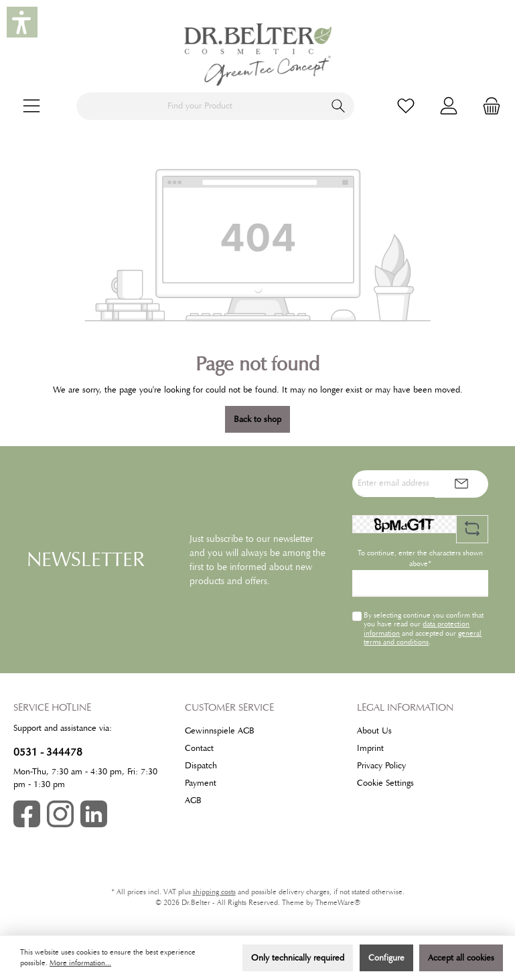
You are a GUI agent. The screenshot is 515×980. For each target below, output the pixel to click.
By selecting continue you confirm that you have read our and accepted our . (424, 628)
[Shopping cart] (488, 106)
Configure (386, 958)
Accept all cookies (461, 958)
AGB (193, 800)
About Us (374, 731)
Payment (201, 783)
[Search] (339, 106)
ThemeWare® (338, 903)
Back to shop (257, 419)
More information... (80, 963)
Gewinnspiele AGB (220, 731)
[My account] (449, 106)
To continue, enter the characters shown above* (420, 558)
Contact (199, 748)
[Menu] (31, 106)
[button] (22, 22)
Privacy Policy (381, 766)
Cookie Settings (385, 783)
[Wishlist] (406, 106)
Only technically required (298, 958)
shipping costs (214, 892)
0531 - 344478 (48, 752)
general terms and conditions (423, 637)
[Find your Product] (200, 106)
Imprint (370, 748)
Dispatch (201, 766)
